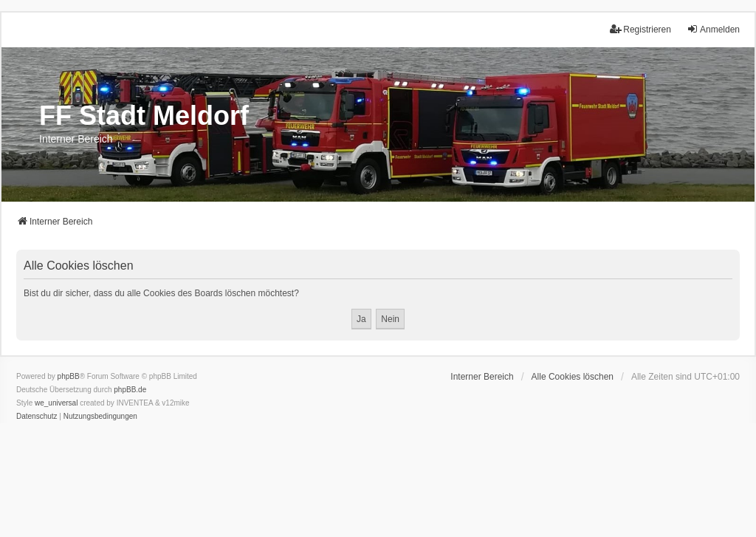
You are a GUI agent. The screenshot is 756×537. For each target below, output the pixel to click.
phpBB (69, 376)
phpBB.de (130, 390)
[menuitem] (37, 417)
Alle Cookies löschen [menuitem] (573, 377)
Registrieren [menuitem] (640, 29)
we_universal (56, 403)
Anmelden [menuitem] (713, 29)
